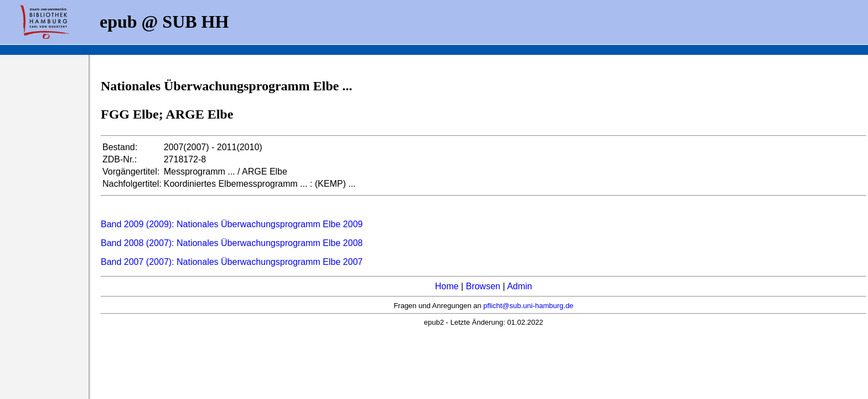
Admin (520, 286)
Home (447, 286)
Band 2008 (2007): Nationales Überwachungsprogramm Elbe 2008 (232, 243)
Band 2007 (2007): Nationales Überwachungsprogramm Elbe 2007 (232, 262)
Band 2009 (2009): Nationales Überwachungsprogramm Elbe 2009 (232, 224)
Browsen (483, 286)
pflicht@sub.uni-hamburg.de (528, 306)
